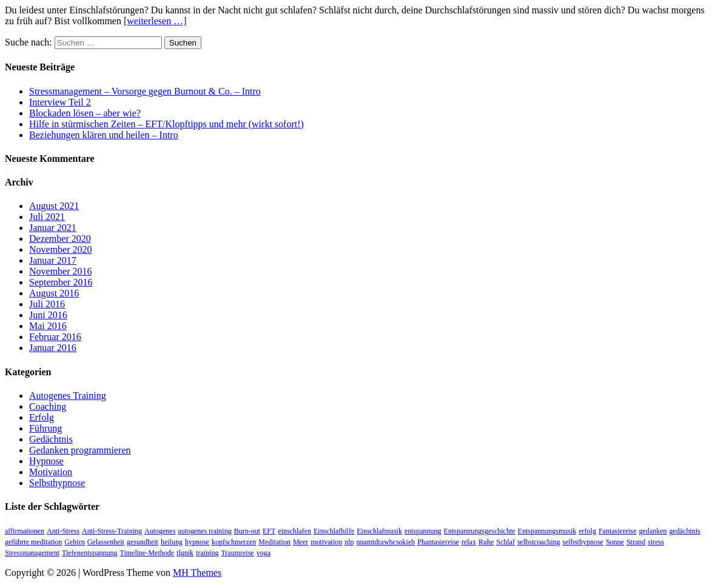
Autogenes (160, 531)
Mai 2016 (48, 326)
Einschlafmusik (379, 531)
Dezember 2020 (60, 239)
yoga (264, 553)
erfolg (587, 531)
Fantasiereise (618, 531)
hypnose (197, 542)
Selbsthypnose (57, 483)
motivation (326, 542)
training (207, 553)
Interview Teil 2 (60, 102)
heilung (172, 542)
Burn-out (247, 531)
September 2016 (61, 282)
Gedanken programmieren (80, 450)
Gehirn (74, 542)
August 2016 (54, 293)
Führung (45, 428)
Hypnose (46, 461)
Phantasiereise (438, 542)
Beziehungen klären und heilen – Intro (104, 135)
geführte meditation (33, 542)
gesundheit (143, 542)
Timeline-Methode (147, 553)
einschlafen (294, 531)
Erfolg (42, 417)
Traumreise (237, 553)
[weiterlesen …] (155, 21)
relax (469, 542)
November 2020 (61, 249)
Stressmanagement (32, 553)
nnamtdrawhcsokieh (386, 542)
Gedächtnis (51, 439)
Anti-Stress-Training (112, 531)
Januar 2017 (53, 260)
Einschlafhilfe (334, 531)
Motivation (51, 472)
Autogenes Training (68, 396)
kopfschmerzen (234, 542)
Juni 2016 (48, 315)
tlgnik (185, 553)
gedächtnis (685, 531)
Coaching (48, 406)
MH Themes (197, 573)
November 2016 (61, 271)
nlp (349, 542)
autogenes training (204, 531)
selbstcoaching (539, 542)
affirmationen (25, 531)
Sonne (615, 542)
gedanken (653, 531)
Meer (300, 542)
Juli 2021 (47, 217)
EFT (269, 531)
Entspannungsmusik (547, 531)
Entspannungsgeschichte (480, 531)
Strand (636, 542)
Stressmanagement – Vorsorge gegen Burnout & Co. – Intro (145, 91)
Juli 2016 (47, 304)
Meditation (274, 542)
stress (656, 542)
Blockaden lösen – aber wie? (85, 113)
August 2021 (54, 206)
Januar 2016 (53, 348)
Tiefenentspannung (90, 553)
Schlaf (505, 542)
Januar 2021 (53, 228)
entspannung (423, 531)
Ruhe (486, 542)
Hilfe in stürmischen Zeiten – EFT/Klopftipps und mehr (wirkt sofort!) (166, 124)
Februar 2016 (55, 337)
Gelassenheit (106, 542)
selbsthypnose (583, 542)
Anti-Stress (63, 531)
